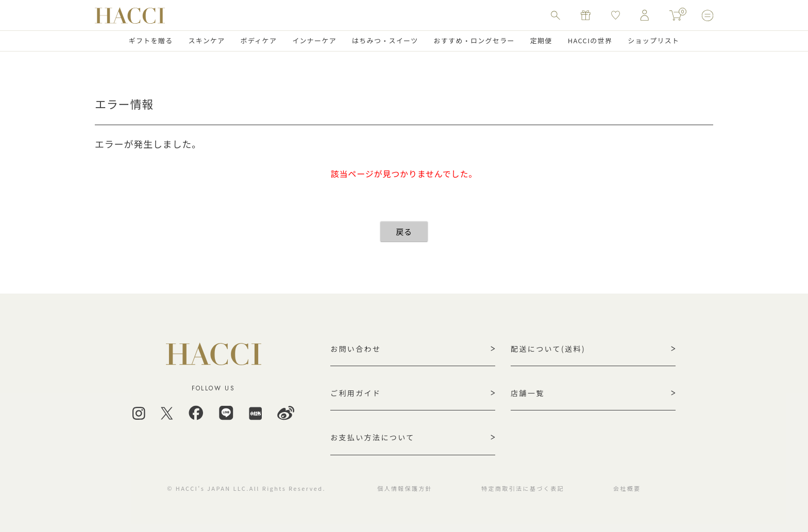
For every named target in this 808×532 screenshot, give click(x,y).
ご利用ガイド (356, 393)
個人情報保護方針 (405, 488)
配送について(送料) (548, 349)
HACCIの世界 (590, 40)
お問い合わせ (356, 349)
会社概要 (627, 488)
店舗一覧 (528, 393)
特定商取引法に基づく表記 (523, 488)
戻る (404, 231)
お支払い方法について (373, 437)
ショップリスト (653, 40)
